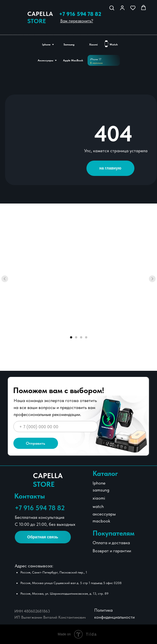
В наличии (96, 63)
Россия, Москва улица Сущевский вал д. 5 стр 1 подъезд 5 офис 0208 (71, 583)
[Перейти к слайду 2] (76, 337)
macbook (101, 521)
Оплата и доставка (111, 543)
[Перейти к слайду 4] (86, 337)
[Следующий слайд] (152, 279)
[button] (112, 8)
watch (98, 506)
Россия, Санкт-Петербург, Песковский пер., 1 (54, 572)
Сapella (40, 17)
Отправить (36, 443)
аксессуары (104, 514)
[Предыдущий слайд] (5, 279)
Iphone (99, 483)
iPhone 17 (96, 59)
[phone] (56, 427)
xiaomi (99, 498)
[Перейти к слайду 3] (81, 337)
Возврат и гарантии (112, 551)
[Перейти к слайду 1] (71, 337)
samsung (101, 490)
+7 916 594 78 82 (80, 14)
